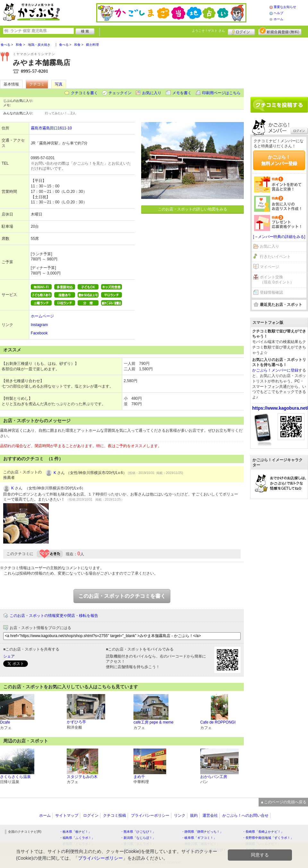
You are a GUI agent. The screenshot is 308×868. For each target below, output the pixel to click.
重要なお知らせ (285, 7)
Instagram (39, 325)
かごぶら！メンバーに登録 (275, 370)
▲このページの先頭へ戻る (283, 802)
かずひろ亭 (76, 722)
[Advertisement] (279, 65)
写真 (59, 84)
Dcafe (5, 722)
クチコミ (37, 84)
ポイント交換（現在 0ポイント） (277, 280)
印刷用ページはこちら (221, 93)
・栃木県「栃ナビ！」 (75, 832)
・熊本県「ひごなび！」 (138, 832)
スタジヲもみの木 (82, 777)
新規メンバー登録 (280, 31)
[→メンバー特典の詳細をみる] (279, 237)
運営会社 (210, 815)
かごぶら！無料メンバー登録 (279, 160)
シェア (9, 656)
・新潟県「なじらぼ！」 (138, 838)
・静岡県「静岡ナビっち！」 (202, 832)
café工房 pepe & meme (154, 722)
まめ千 (139, 777)
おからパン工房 (214, 777)
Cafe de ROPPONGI (218, 722)
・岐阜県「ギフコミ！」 (199, 838)
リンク (180, 815)
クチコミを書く (84, 93)
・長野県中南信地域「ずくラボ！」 (268, 838)
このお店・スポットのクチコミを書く (122, 596)
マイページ (269, 267)
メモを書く (182, 93)
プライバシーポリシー (150, 815)
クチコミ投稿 (115, 815)
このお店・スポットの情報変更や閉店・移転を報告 (54, 616)
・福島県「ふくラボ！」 (77, 838)
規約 (194, 815)
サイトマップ (67, 815)
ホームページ (42, 316)
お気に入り (152, 93)
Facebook (39, 333)
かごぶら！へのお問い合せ (245, 815)
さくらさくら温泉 (15, 777)
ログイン (241, 31)
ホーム (278, 19)
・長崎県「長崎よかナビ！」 (263, 832)
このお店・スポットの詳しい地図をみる (193, 209)
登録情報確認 (271, 292)
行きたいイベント (275, 257)
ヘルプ (278, 13)
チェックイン (120, 93)
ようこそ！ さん (208, 31)
